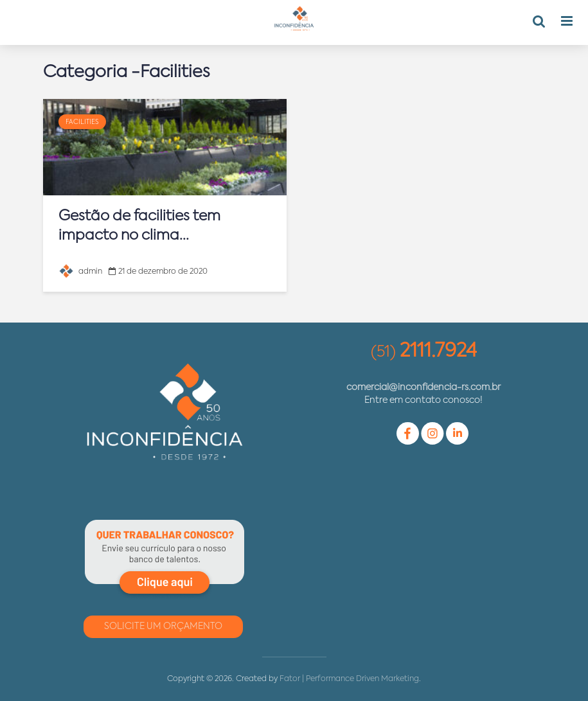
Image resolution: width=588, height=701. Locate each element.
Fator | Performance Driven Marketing (349, 679)
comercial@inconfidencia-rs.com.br (423, 387)
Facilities (82, 122)
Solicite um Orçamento (163, 626)
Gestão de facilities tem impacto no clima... (139, 226)
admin (80, 272)
